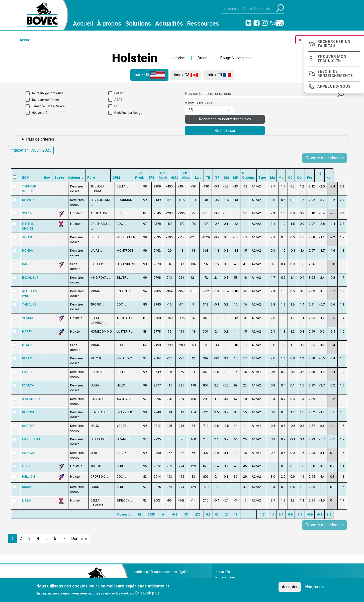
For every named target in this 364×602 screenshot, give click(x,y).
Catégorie (77, 178)
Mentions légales (176, 569)
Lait (208, 178)
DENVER (28, 200)
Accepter (290, 587)
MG (237, 178)
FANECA (28, 382)
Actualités (169, 24)
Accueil (83, 24)
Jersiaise (178, 58)
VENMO (27, 318)
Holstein (135, 58)
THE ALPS (29, 304)
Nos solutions (225, 575)
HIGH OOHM (31, 436)
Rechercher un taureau (334, 44)
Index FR (219, 75)
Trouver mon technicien (332, 59)
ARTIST (27, 237)
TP (228, 178)
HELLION (28, 473)
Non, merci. (315, 587)
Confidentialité (142, 569)
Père (95, 178)
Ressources (203, 24)
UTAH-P (27, 345)
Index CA (186, 75)
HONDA (27, 250)
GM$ (183, 178)
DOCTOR (28, 423)
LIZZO (26, 497)
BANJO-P (28, 264)
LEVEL (26, 463)
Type (274, 178)
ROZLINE (28, 409)
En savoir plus (147, 593)
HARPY (27, 331)
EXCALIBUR (30, 278)
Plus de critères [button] (40, 139)
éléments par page (199, 102)
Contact (158, 569)
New (49, 178)
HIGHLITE (29, 369)
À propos (109, 24)
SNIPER (27, 213)
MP (247, 178)
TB (219, 178)
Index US (149, 75)
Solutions (138, 24)
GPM (121, 178)
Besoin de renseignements (335, 74)
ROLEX (27, 355)
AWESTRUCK (31, 396)
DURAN (27, 484)
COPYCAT (29, 449)
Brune (203, 58)
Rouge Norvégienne (236, 58)
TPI (158, 178)
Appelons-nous (334, 87)
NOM (26, 178)
